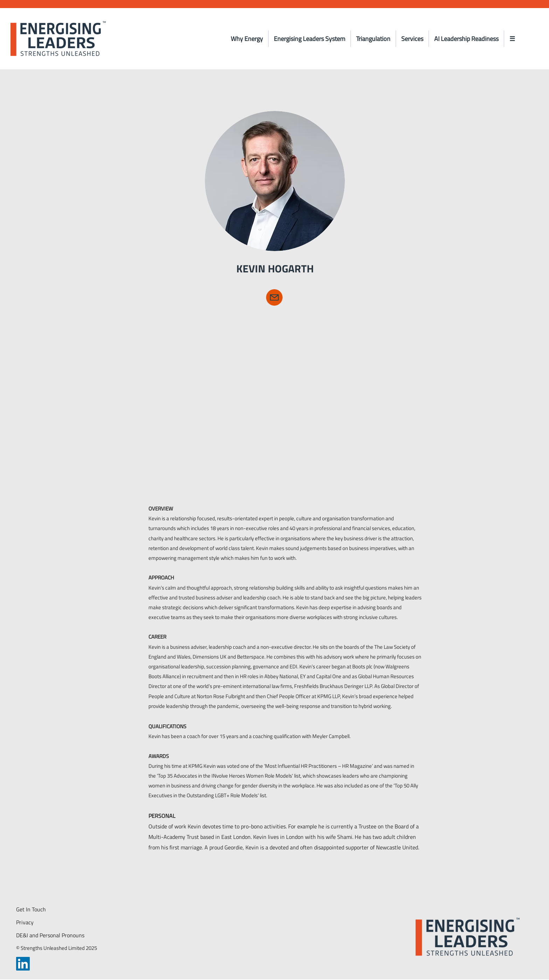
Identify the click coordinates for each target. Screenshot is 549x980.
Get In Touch (31, 909)
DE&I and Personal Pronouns (50, 935)
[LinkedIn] (23, 964)
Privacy (25, 922)
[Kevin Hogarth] (274, 297)
